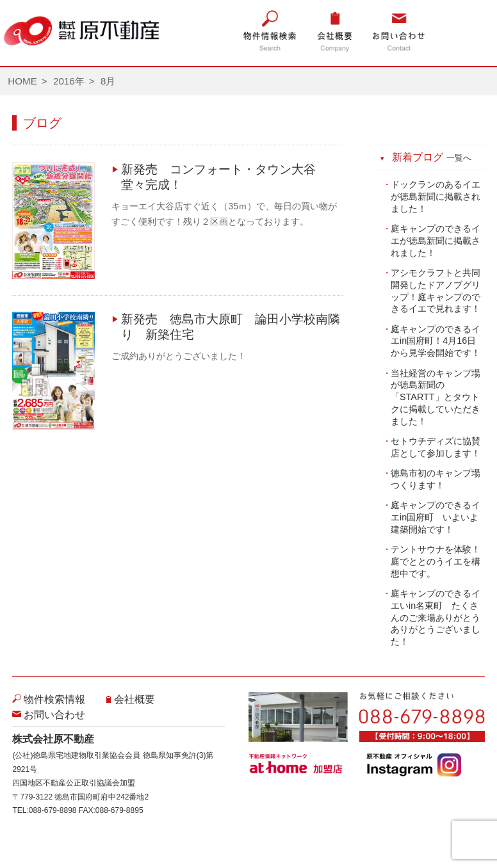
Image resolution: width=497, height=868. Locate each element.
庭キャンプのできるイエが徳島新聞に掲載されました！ (436, 240)
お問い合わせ (54, 715)
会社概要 (134, 699)
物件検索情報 (54, 699)
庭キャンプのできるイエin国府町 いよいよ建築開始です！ (436, 517)
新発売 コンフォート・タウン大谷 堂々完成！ (224, 177)
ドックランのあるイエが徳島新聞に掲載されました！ (436, 196)
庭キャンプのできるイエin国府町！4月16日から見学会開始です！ (436, 341)
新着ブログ (432, 157)
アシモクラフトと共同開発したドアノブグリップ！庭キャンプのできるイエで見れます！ (436, 291)
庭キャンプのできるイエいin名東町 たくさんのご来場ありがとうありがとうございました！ (436, 617)
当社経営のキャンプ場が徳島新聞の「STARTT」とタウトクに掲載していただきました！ (436, 397)
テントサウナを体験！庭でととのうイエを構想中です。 (436, 561)
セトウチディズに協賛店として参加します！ (436, 447)
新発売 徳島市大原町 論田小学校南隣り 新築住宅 (231, 327)
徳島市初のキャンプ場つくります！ (436, 479)
